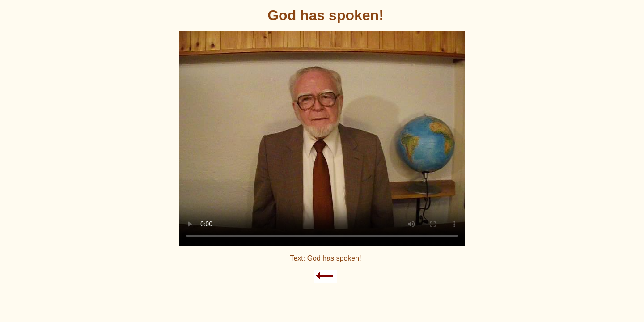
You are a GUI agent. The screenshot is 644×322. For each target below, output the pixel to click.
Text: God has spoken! (325, 258)
